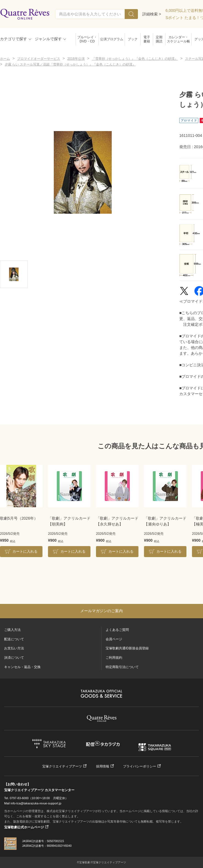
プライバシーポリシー (140, 766)
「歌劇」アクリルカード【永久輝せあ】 (117, 521)
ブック (133, 39)
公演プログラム (112, 39)
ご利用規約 (114, 658)
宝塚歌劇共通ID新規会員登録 (127, 648)
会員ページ (114, 639)
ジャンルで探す (48, 39)
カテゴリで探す (14, 39)
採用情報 (103, 766)
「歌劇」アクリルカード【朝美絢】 (69, 521)
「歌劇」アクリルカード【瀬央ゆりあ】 (165, 521)
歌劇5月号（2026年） (19, 518)
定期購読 (159, 39)
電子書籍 (147, 39)
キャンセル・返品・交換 (22, 667)
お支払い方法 (14, 648)
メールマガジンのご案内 (101, 611)
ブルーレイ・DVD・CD (87, 39)
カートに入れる (25, 551)
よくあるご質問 (117, 630)
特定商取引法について (122, 667)
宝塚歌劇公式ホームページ (24, 827)
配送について (14, 639)
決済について (14, 658)
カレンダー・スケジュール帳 (178, 39)
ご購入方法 (12, 630)
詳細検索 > (152, 14)
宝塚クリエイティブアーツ (62, 766)
